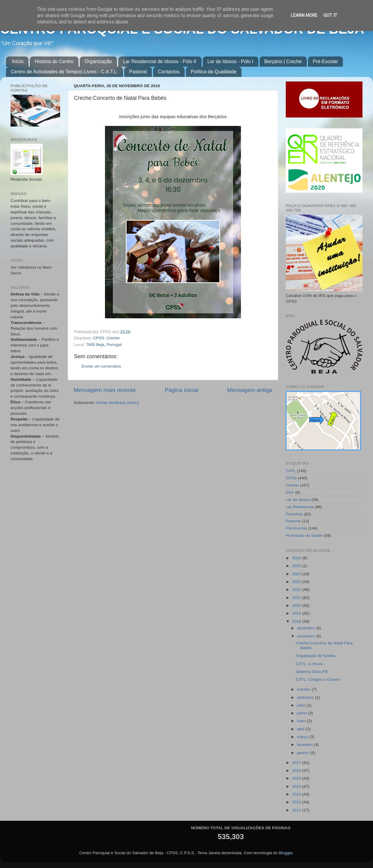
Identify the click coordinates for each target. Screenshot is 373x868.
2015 (297, 778)
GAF (290, 492)
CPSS (99, 338)
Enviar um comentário (101, 366)
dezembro (307, 628)
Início (18, 61)
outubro (304, 689)
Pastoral (138, 72)
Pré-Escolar (325, 61)
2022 (297, 590)
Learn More (304, 15)
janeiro (304, 753)
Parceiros (294, 514)
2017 (297, 763)
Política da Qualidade (214, 72)
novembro (307, 636)
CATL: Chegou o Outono (318, 679)
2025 (297, 566)
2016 (297, 770)
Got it (330, 15)
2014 (297, 786)
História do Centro (54, 61)
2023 (297, 582)
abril (301, 729)
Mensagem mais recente (105, 390)
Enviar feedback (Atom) (118, 403)
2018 (297, 621)
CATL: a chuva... (311, 664)
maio (302, 721)
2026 (297, 558)
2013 (297, 794)
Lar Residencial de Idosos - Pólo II (160, 61)
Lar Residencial (300, 507)
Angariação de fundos (316, 656)
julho (302, 705)
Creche (113, 338)
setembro (306, 697)
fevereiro (305, 745)
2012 (297, 802)
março (303, 737)
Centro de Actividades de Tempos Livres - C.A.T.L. (64, 72)
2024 (297, 574)
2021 (297, 598)
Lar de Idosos (298, 500)
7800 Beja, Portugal (104, 345)
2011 (297, 810)
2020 (297, 605)
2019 (297, 613)
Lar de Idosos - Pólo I (230, 61)
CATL (291, 471)
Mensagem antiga (250, 390)
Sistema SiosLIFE (312, 672)
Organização (98, 61)
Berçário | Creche (283, 61)
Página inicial (182, 390)
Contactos (169, 72)
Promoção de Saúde (304, 535)
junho (302, 713)
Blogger (286, 853)
